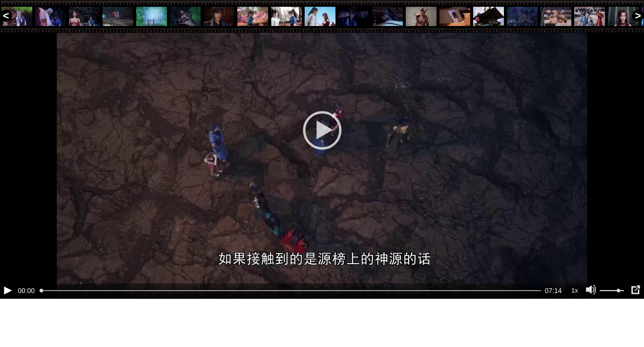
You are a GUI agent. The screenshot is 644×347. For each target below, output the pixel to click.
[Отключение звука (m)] (591, 323)
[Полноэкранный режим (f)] (635, 323)
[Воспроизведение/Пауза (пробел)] (8, 323)
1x (575, 323)
